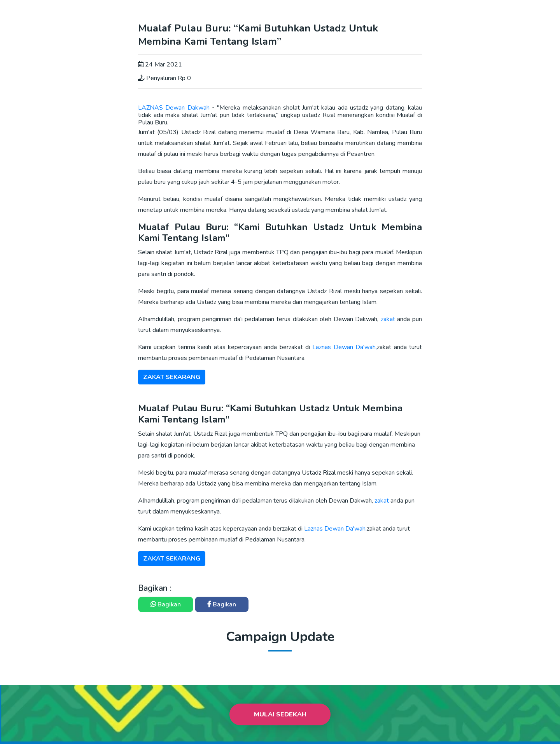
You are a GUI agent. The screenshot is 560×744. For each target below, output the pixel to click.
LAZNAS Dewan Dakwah (174, 108)
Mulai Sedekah (280, 714)
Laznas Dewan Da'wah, (345, 347)
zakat (389, 319)
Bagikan (166, 604)
